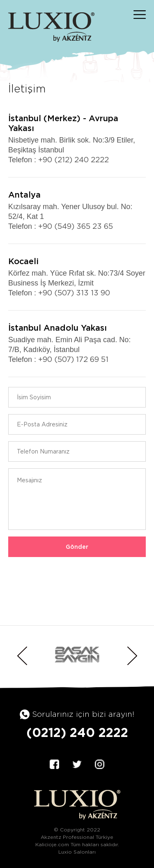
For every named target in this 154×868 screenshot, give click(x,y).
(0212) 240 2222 (77, 732)
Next (132, 656)
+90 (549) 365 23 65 (76, 226)
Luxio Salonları (77, 852)
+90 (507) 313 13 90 (74, 293)
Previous (22, 656)
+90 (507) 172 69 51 (73, 359)
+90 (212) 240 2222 (74, 160)
